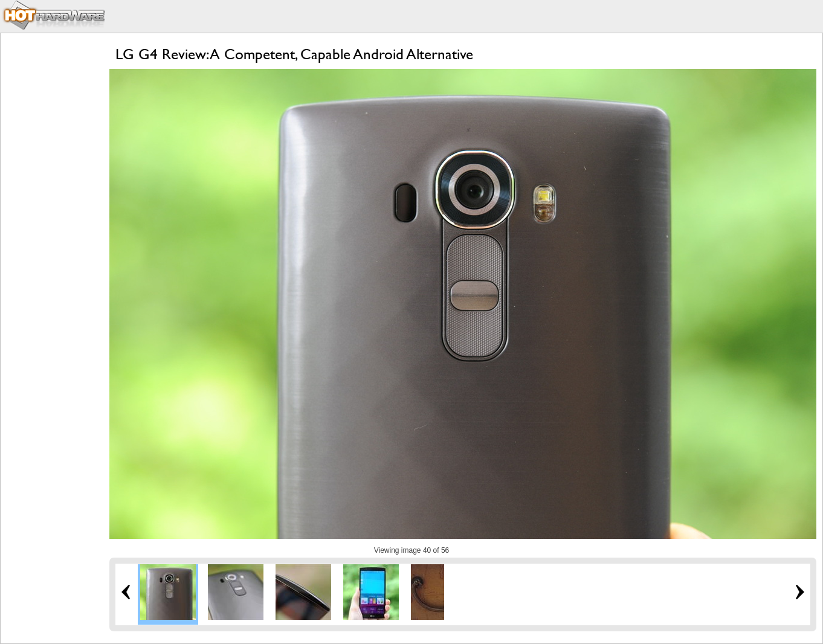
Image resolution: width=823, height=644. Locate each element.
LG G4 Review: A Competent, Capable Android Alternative (294, 54)
